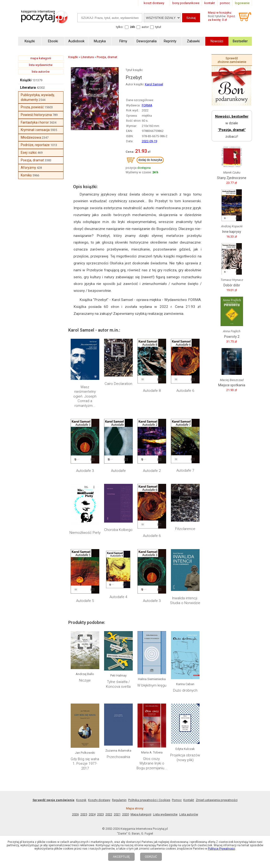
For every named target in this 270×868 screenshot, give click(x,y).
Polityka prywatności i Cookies (149, 800)
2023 (101, 814)
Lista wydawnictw (165, 814)
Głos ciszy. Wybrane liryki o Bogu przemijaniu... (152, 763)
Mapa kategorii (141, 814)
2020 (126, 814)
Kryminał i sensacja (35, 130)
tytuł (158, 27)
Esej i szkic (29, 153)
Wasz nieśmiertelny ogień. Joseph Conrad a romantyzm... (85, 396)
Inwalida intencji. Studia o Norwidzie (185, 601)
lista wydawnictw (41, 65)
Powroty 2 (232, 337)
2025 (84, 814)
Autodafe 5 (85, 601)
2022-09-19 (149, 141)
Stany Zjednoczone (232, 178)
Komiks (26, 175)
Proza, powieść (32, 107)
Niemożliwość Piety (85, 533)
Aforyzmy (28, 168)
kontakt (210, 3)
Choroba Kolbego (118, 530)
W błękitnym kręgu (152, 685)
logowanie (242, 3)
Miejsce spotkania (232, 385)
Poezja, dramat (32, 160)
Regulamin (119, 800)
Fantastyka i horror (35, 122)
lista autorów (41, 72)
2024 (92, 814)
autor (145, 27)
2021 (117, 814)
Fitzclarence (185, 529)
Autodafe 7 (185, 470)
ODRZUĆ (151, 857)
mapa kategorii (41, 58)
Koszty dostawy (99, 800)
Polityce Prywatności (222, 849)
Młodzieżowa (31, 137)
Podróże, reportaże (35, 145)
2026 (75, 814)
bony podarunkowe (186, 3)
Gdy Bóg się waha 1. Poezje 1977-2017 (85, 764)
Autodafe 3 (85, 471)
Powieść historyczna (36, 115)
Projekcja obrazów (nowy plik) (185, 758)
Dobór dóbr (232, 285)
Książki (26, 80)
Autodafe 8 (152, 391)
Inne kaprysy (232, 232)
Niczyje (85, 680)
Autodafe (118, 471)
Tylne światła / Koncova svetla (118, 684)
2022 (109, 814)
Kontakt (189, 800)
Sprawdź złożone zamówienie (232, 60)
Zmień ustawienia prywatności (217, 800)
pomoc (225, 3)
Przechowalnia (118, 757)
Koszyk (81, 800)
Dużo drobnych (185, 690)
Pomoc (177, 800)
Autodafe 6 (185, 391)
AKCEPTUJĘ (121, 857)
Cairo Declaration (118, 384)
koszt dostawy (154, 3)
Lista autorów (189, 814)
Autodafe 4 (118, 597)
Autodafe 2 (152, 471)
